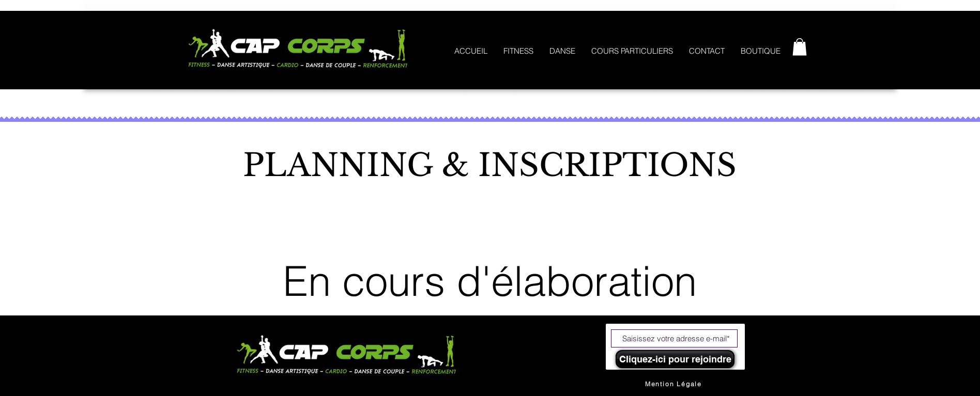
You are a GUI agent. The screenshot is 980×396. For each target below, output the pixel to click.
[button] (800, 47)
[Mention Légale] (673, 384)
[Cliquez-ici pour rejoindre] (675, 359)
